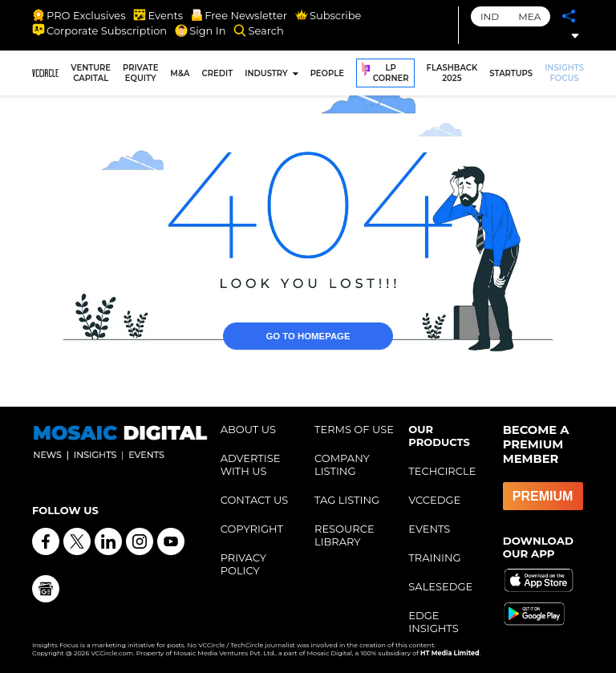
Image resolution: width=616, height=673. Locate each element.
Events (158, 15)
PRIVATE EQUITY (140, 73)
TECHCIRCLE (442, 471)
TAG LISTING (347, 500)
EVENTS (429, 529)
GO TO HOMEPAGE (308, 320)
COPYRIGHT (252, 529)
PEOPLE (327, 73)
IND (490, 16)
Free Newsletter (239, 15)
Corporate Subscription (99, 30)
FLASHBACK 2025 (452, 73)
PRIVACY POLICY (243, 564)
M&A (180, 73)
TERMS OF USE (354, 429)
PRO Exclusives (79, 15)
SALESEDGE (440, 586)
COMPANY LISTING (342, 464)
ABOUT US (248, 429)
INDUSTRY (266, 73)
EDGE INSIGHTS (433, 622)
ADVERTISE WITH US (251, 464)
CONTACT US (255, 500)
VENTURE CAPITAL (91, 73)
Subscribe (328, 15)
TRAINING (434, 557)
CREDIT (218, 73)
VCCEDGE (434, 500)
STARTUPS (511, 73)
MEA (529, 16)
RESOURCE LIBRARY (344, 535)
